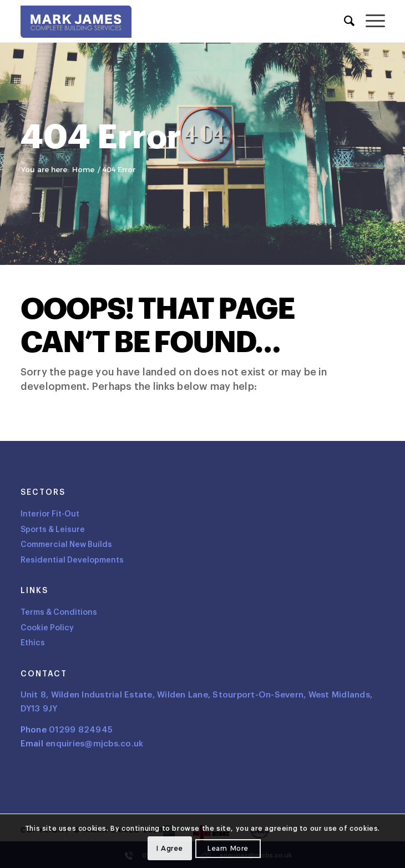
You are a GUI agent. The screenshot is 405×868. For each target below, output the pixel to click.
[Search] (344, 21)
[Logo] (76, 24)
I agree (170, 848)
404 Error (101, 137)
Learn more (228, 848)
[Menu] (370, 21)
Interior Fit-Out (50, 514)
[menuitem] (344, 21)
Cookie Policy (47, 628)
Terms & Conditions (59, 612)
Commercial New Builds (66, 545)
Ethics (33, 643)
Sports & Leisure (53, 530)
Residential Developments (72, 560)
